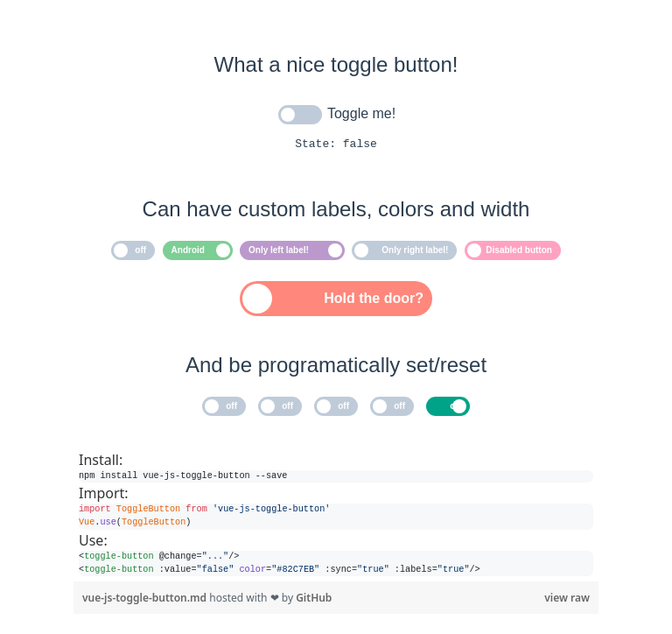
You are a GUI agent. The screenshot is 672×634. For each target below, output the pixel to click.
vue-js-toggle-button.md (146, 600)
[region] (336, 516)
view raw (567, 600)
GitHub (314, 600)
